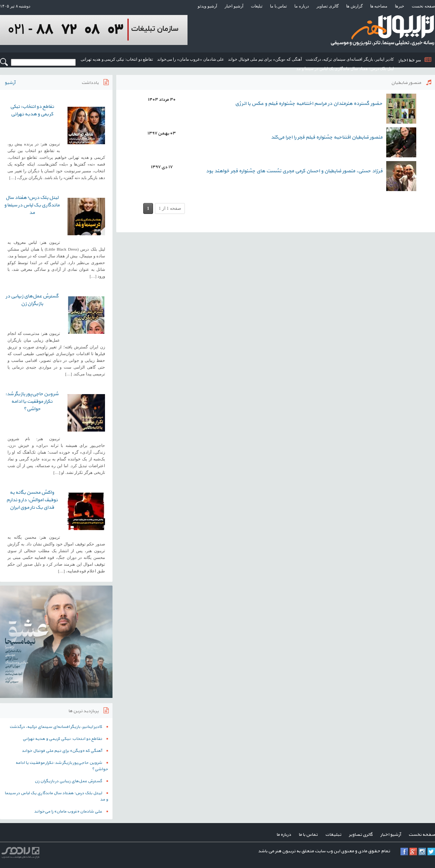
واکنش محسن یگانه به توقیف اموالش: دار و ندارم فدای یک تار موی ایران (32, 500)
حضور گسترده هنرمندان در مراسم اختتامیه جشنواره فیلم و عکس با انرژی (309, 104)
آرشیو (10, 83)
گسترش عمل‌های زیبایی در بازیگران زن (32, 300)
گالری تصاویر (328, 6)
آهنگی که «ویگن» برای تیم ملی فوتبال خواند (265, 59)
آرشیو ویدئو (207, 6)
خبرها (400, 6)
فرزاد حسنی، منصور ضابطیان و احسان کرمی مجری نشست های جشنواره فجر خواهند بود (294, 171)
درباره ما (302, 6)
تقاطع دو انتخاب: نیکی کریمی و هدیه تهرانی (117, 59)
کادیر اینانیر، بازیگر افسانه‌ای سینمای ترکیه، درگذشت (350, 59)
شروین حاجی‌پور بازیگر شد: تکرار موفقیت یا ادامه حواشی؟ (32, 402)
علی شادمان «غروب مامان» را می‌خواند (191, 59)
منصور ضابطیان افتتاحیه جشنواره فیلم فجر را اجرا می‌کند (327, 137)
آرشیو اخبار (234, 6)
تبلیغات (257, 6)
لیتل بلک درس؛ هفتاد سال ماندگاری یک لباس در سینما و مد (345, 69)
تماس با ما (279, 6)
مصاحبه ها (379, 6)
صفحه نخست (423, 6)
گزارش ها (354, 6)
